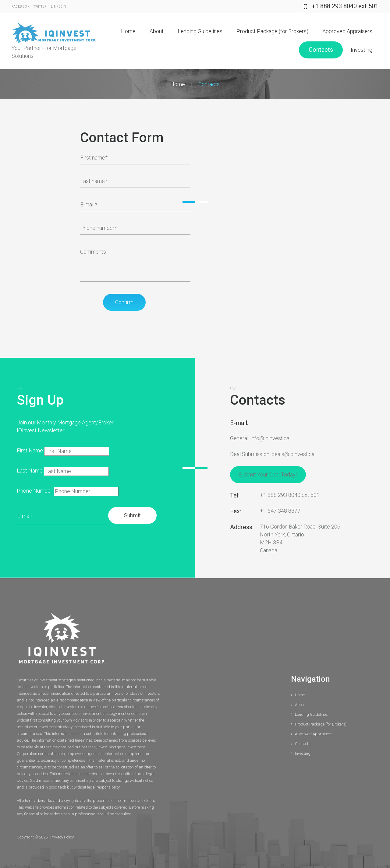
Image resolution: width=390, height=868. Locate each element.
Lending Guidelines (200, 31)
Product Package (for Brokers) (272, 31)
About (157, 31)
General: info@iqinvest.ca (260, 438)
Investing (362, 50)
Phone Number (35, 491)
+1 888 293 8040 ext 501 (345, 6)
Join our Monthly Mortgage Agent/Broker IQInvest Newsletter (65, 426)
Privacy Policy (62, 837)
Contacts (321, 50)
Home (128, 31)
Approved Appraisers (347, 31)
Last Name (30, 471)
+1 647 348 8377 (280, 511)
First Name (30, 450)
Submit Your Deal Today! (268, 474)
